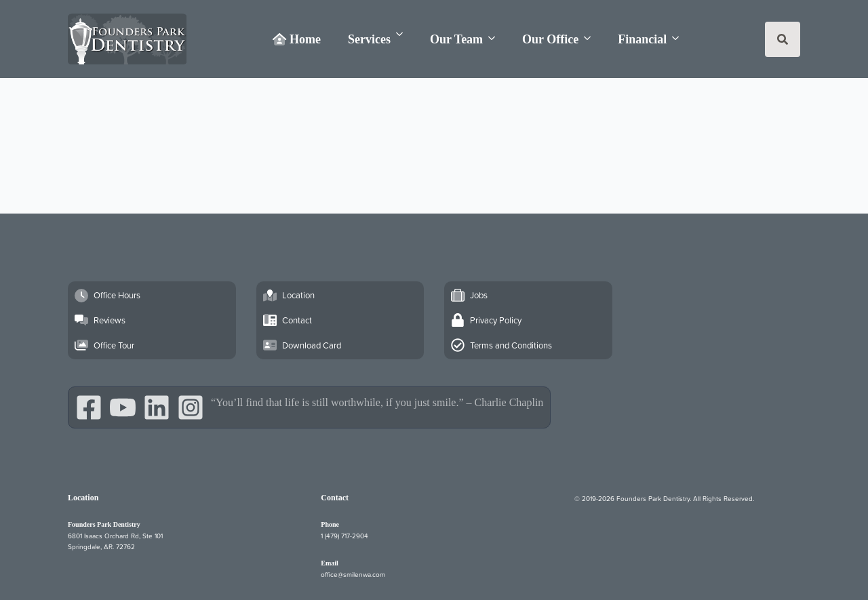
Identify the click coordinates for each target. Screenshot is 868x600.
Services (369, 39)
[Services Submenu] (403, 34)
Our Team (456, 39)
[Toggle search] (783, 39)
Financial (642, 39)
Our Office (550, 39)
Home (297, 39)
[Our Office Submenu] (591, 38)
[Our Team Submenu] (496, 38)
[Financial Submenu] (679, 38)
